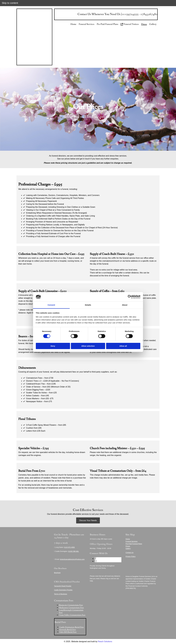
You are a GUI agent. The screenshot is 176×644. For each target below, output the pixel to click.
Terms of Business (61, 594)
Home (73, 24)
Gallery (153, 24)
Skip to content (10, 3)
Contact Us (130, 553)
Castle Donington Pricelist (63, 590)
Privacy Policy (131, 556)
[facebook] (95, 559)
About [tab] (125, 305)
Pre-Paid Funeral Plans (107, 24)
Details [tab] (88, 305)
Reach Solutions (105, 641)
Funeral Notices (130, 24)
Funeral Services (86, 24)
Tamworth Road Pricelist (63, 586)
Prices (144, 24)
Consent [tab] (51, 305)
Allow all (123, 346)
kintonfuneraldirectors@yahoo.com (72, 559)
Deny (53, 346)
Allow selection (88, 346)
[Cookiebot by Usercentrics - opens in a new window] (130, 297)
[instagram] (96, 561)
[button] (88, 520)
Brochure (57, 573)
